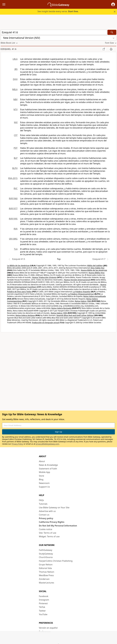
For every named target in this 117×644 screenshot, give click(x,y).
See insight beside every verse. (58, 11)
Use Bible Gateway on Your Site (54, 508)
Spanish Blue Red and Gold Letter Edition (75, 315)
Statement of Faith (48, 469)
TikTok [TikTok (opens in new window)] (42, 607)
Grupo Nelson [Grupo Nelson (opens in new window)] (46, 565)
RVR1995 (13, 219)
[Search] (112, 32)
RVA (16, 229)
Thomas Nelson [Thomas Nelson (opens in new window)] (47, 572)
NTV (15, 109)
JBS (16, 69)
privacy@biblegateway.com (47, 444)
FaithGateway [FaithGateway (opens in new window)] (46, 550)
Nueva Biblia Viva (97, 273)
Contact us (44, 515)
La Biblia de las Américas (18, 265)
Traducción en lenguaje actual (45, 323)
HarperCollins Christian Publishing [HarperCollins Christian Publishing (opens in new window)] (56, 561)
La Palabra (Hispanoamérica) (81, 294)
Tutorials (43, 504)
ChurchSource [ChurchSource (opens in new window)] (46, 557)
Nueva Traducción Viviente (44, 277)
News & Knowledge (48, 465)
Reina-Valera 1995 (59, 313)
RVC (16, 188)
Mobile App (45, 472)
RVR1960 (13, 198)
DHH (15, 79)
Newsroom (44, 483)
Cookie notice (46, 529)
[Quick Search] (54, 32)
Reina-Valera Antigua (25, 315)
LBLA (15, 59)
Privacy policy (46, 518)
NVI (16, 122)
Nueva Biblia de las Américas (94, 270)
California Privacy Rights (52, 522)
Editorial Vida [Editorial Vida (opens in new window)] (45, 568)
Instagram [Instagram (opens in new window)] (44, 600)
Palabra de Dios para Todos (19, 292)
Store (42, 476)
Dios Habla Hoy (97, 268)
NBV (15, 99)
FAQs (41, 500)
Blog (41, 479)
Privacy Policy (17, 444)
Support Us (44, 487)
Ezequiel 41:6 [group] (9, 49)
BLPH (15, 168)
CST (16, 135)
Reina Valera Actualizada (95, 296)
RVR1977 (13, 209)
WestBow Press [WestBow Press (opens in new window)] (46, 575)
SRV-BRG (13, 239)
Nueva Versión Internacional (77, 280)
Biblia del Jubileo (95, 265)
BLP (16, 158)
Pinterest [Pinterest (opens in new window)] (43, 603)
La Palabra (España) (82, 292)
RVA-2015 (13, 178)
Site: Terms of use (48, 533)
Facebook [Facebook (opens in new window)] (44, 596)
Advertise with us (47, 511)
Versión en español (48, 628)
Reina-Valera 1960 (83, 301)
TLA (16, 249)
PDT (16, 148)
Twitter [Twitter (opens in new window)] (42, 611)
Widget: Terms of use (49, 536)
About (42, 461)
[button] (113, 4)
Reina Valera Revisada (61, 308)
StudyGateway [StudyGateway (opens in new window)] (46, 554)
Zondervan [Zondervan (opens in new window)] (44, 579)
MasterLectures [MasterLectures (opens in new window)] (47, 583)
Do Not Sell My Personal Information (58, 526)
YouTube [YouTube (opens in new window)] (43, 614)
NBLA (15, 89)
